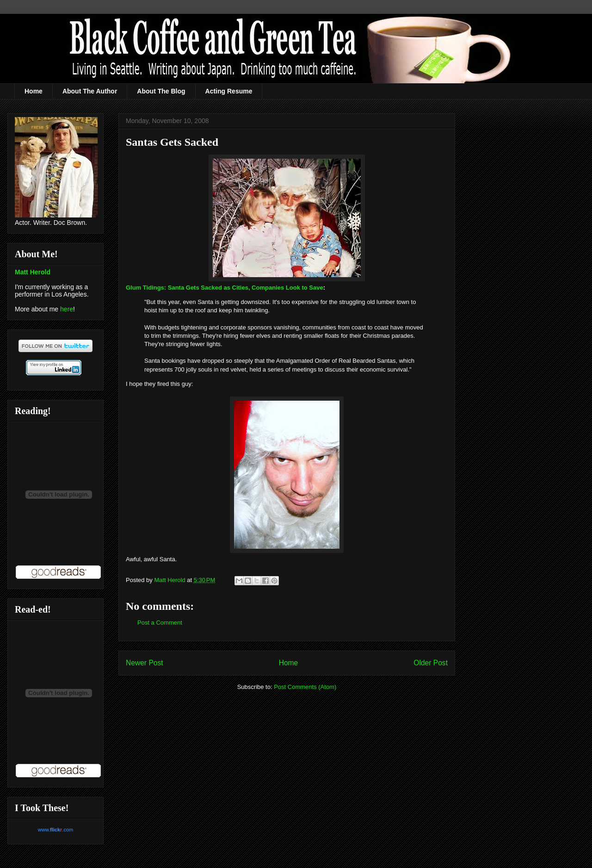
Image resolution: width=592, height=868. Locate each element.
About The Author (90, 91)
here (67, 309)
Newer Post (145, 663)
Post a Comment (160, 623)
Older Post (431, 663)
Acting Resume (229, 91)
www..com (55, 830)
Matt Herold (33, 272)
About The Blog (161, 91)
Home (34, 91)
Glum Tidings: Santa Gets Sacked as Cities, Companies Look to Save (225, 288)
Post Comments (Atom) (305, 687)
